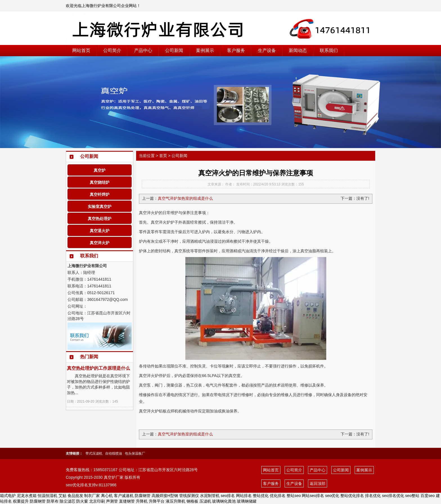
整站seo (294, 496)
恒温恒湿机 (48, 496)
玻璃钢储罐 (247, 501)
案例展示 (205, 50)
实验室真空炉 (100, 206)
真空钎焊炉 (100, 194)
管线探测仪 (189, 496)
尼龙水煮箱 (27, 496)
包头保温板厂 (135, 453)
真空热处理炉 (100, 219)
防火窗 (82, 501)
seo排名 (228, 496)
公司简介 (112, 50)
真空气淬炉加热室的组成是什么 (185, 198)
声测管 (112, 501)
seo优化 (332, 496)
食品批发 (75, 496)
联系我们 (329, 50)
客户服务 (236, 50)
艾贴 (62, 496)
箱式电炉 (8, 496)
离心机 (107, 496)
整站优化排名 (352, 496)
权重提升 (21, 501)
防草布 (53, 501)
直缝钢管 (127, 501)
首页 (163, 156)
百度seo (428, 496)
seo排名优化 (393, 496)
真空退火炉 (100, 231)
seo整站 (412, 496)
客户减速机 (124, 496)
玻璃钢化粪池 (224, 501)
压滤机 (205, 501)
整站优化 (261, 496)
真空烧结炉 (100, 182)
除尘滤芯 (67, 501)
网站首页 (81, 50)
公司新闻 (174, 50)
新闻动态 (298, 50)
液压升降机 (175, 501)
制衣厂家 (92, 496)
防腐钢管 (143, 496)
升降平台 (157, 501)
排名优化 (373, 496)
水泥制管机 (210, 496)
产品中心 (143, 50)
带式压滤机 (94, 453)
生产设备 (267, 50)
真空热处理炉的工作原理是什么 (98, 368)
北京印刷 (97, 501)
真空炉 (100, 170)
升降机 (142, 501)
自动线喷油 (114, 453)
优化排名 (278, 496)
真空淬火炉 (100, 243)
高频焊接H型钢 (165, 496)
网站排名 (244, 496)
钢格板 (192, 501)
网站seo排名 (313, 496)
